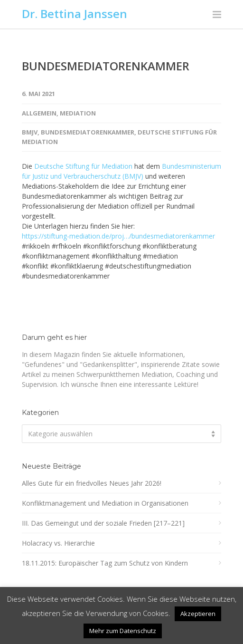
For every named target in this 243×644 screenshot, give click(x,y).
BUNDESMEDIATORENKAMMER (106, 66)
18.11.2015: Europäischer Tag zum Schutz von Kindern (105, 563)
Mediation (78, 113)
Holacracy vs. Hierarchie (58, 543)
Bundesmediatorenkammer (88, 132)
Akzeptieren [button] (198, 614)
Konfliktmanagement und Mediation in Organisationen (105, 503)
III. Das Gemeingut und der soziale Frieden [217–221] (103, 523)
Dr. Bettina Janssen (75, 14)
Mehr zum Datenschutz (123, 631)
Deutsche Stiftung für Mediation (83, 166)
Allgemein (39, 113)
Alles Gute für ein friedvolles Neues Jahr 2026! (92, 483)
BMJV (30, 132)
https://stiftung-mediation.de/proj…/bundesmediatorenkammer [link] (118, 236)
